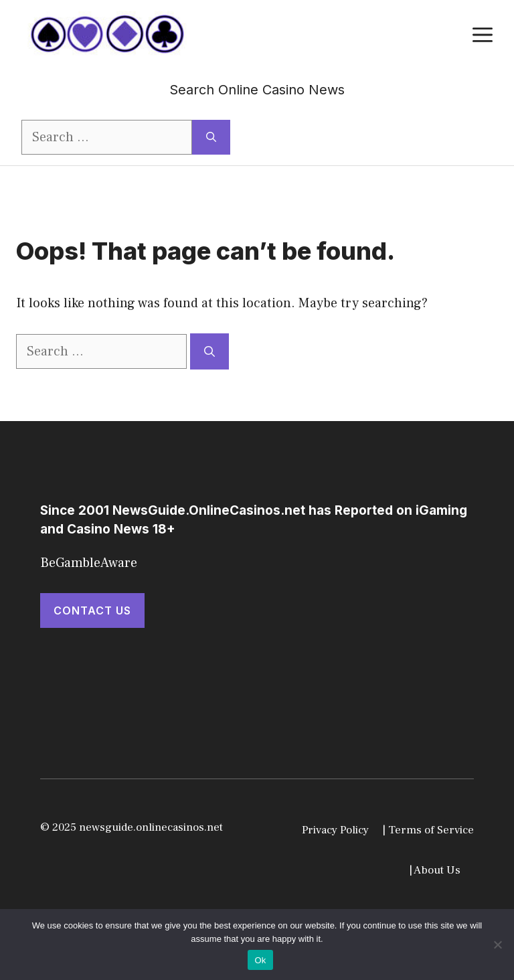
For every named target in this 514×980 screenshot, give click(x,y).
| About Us (435, 870)
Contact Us (92, 610)
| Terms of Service (428, 830)
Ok (260, 960)
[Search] (211, 137)
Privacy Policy (335, 830)
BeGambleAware (89, 563)
